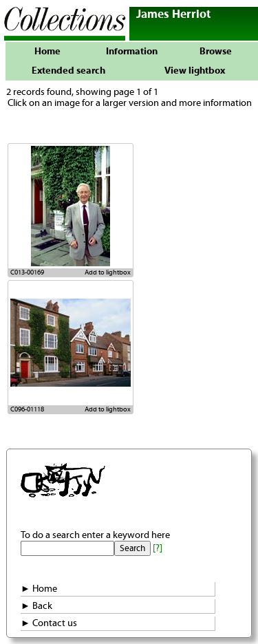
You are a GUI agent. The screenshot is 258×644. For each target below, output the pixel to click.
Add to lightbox (108, 272)
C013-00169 (27, 272)
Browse (216, 52)
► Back (36, 606)
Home (47, 52)
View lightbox (195, 71)
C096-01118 (27, 409)
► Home (39, 589)
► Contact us (49, 623)
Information (132, 52)
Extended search (68, 71)
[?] (158, 548)
